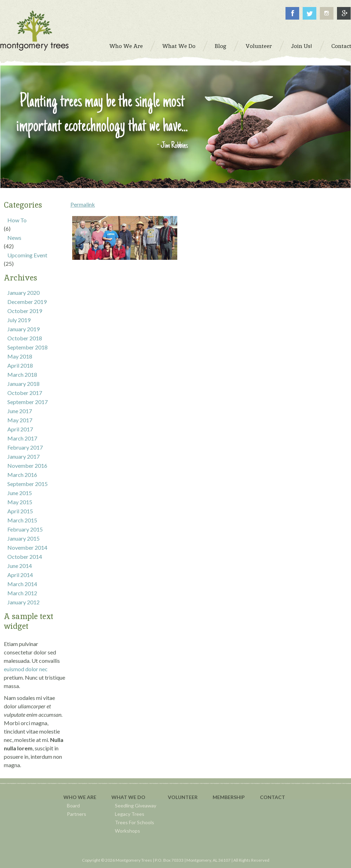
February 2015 (25, 529)
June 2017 (20, 411)
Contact (273, 797)
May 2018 (20, 356)
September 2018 (27, 347)
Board (73, 805)
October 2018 (25, 338)
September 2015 (27, 484)
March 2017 (22, 438)
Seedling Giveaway (136, 805)
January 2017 (23, 456)
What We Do (128, 797)
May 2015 (20, 502)
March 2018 (22, 374)
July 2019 (19, 320)
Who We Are (80, 797)
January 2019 (23, 329)
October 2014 (25, 557)
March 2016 (22, 475)
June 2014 (20, 566)
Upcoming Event (27, 255)
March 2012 (22, 593)
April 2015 (20, 511)
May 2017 (20, 420)
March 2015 (22, 520)
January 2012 (23, 602)
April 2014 (20, 575)
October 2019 (25, 311)
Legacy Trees (130, 814)
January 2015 (23, 538)
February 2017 (25, 447)
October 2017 (25, 393)
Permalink (83, 204)
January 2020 (23, 293)
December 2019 (27, 302)
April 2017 (20, 429)
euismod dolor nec (26, 669)
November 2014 (27, 547)
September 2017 (27, 402)
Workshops (128, 831)
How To (17, 220)
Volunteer (183, 797)
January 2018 (23, 384)
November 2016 (27, 466)
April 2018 (20, 365)
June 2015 (20, 493)
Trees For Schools (135, 822)
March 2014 (22, 584)
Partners (77, 814)
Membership (229, 797)
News (14, 238)
